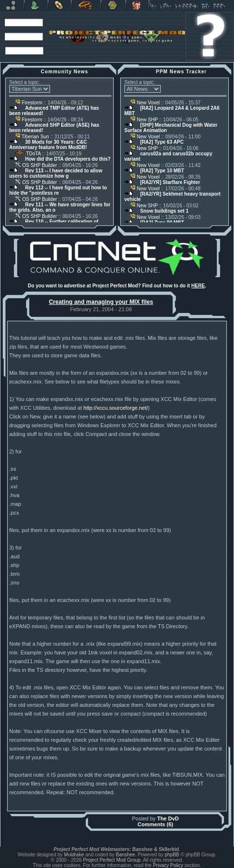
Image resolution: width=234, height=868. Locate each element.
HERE (198, 286)
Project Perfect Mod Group (112, 860)
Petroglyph (86, 5)
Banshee (125, 855)
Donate (137, 5)
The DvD (168, 818)
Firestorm (29, 103)
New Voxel (145, 103)
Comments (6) (155, 824)
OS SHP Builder (36, 165)
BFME (60, 5)
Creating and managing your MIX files (101, 302)
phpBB (172, 855)
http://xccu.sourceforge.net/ (116, 408)
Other (113, 5)
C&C (36, 5)
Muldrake (74, 855)
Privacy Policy (168, 865)
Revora (12, 5)
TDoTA (28, 154)
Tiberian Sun (32, 137)
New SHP (144, 120)
